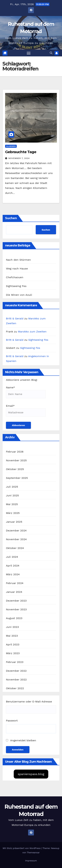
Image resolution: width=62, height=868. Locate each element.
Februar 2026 (15, 452)
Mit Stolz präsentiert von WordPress (22, 848)
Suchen (11, 218)
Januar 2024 (14, 592)
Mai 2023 (12, 636)
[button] (51, 53)
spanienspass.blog (31, 774)
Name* (26, 392)
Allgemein (11, 146)
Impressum (31, 861)
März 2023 (13, 653)
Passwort (12, 721)
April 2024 (13, 566)
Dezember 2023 (16, 601)
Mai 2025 (12, 504)
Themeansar (33, 853)
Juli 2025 (12, 487)
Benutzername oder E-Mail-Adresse (29, 702)
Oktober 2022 (15, 688)
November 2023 (16, 609)
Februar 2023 (15, 662)
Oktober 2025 (15, 469)
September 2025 (17, 478)
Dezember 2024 (16, 531)
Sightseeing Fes (16, 286)
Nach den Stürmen (18, 260)
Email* (26, 410)
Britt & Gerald (15, 318)
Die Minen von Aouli (19, 295)
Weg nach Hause (17, 269)
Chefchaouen (15, 277)
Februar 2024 (15, 583)
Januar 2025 (14, 522)
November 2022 (16, 680)
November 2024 (16, 539)
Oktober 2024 (15, 548)
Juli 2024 (12, 557)
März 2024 (13, 574)
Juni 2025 (12, 495)
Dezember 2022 (16, 671)
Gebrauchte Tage (21, 152)
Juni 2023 (12, 627)
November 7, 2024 (19, 158)
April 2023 (13, 644)
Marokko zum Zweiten (32, 332)
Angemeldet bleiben (21, 740)
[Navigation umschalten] (29, 53)
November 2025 (16, 460)
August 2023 (14, 618)
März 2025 (13, 513)
